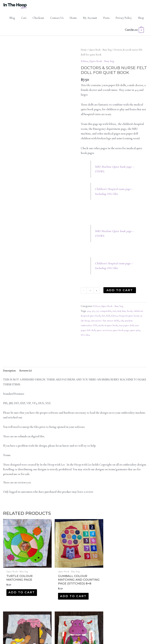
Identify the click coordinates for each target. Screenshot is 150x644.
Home (73, 20)
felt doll (117, 318)
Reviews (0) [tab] (27, 373)
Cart (24, 20)
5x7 (93, 313)
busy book (129, 313)
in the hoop (99, 323)
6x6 (115, 313)
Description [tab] (10, 373)
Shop (141, 20)
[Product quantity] (90, 293)
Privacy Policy (124, 20)
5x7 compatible (104, 313)
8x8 (120, 313)
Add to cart (120, 292)
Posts (106, 20)
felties (126, 318)
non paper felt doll (96, 332)
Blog (12, 20)
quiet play (86, 337)
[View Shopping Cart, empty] (134, 32)
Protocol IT (100, 634)
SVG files (97, 337)
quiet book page (132, 332)
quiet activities (115, 332)
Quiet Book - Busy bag (101, 52)
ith (138, 323)
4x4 (89, 313)
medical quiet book (118, 328)
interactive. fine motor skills (121, 323)
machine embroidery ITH (94, 328)
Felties (85, 63)
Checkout (38, 20)
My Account (90, 20)
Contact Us (57, 20)
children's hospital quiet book (96, 318)
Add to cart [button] (16, 582)
